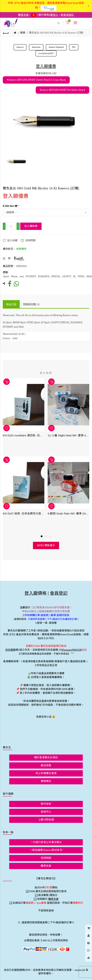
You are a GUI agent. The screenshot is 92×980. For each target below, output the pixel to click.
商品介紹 (11, 304)
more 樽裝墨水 (46, 545)
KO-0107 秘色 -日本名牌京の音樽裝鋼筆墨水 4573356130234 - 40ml (24, 513)
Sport (6, 276)
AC (74, 276)
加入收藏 (12, 240)
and (22, 276)
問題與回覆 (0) (31, 304)
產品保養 (46, 765)
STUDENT (31, 276)
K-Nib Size (10, 206)
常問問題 (46, 858)
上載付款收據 (46, 820)
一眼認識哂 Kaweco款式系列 (46, 850)
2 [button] (46, 536)
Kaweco (20, 47)
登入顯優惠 (46, 66)
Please (14, 276)
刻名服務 (10, 650)
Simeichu (36, 47)
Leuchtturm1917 (46, 53)
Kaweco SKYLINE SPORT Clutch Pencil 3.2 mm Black (36, 80)
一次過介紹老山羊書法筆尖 (46, 842)
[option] (17, 161)
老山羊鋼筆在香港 (46, 773)
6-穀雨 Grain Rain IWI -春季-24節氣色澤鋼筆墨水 (68, 513)
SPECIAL (56, 276)
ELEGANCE (44, 276)
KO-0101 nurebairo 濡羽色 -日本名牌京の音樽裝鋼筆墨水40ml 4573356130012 (24, 435)
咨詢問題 (30, 240)
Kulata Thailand (56, 47)
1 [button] (42, 536)
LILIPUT (67, 276)
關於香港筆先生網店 (46, 758)
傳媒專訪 (46, 781)
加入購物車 (31, 226)
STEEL (81, 276)
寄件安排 (46, 804)
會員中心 (46, 812)
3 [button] (50, 536)
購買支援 (46, 866)
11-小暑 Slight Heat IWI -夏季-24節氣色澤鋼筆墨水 (68, 435)
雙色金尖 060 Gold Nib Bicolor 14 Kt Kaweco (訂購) (56, 33)
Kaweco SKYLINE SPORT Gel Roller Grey (62, 90)
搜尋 (23, 33)
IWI (74, 47)
